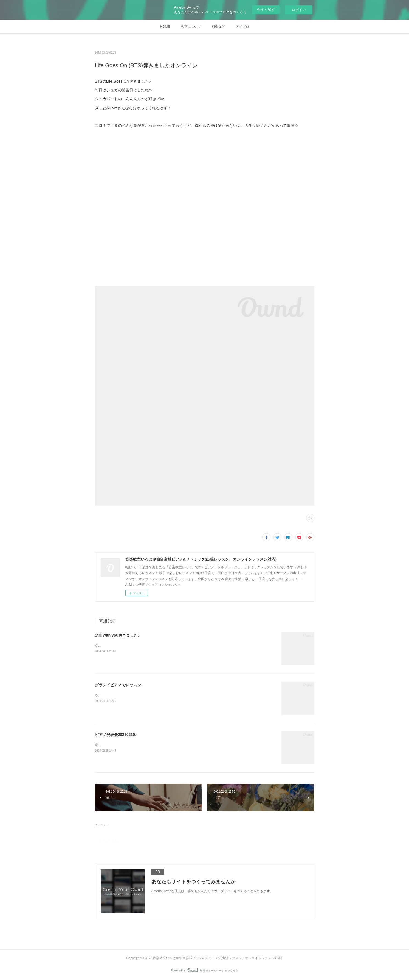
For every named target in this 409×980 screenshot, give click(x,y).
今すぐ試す (266, 9)
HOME (165, 27)
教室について (191, 27)
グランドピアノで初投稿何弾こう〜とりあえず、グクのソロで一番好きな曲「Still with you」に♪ (166, 646)
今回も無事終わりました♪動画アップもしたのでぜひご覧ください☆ (145, 745)
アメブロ (242, 27)
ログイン (299, 10)
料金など (218, 27)
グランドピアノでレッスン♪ (119, 685)
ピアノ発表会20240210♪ (116, 735)
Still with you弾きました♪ (117, 635)
